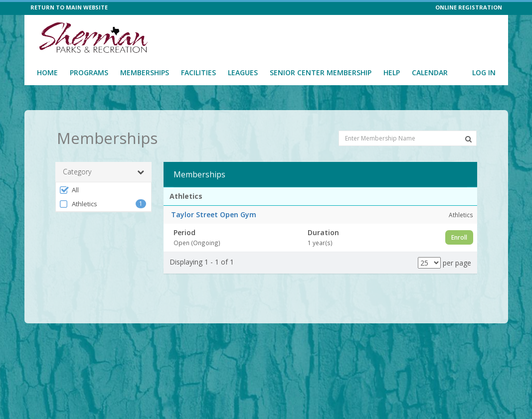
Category (104, 172)
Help (392, 72)
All (69, 190)
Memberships (145, 72)
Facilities (198, 72)
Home (47, 72)
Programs (89, 72)
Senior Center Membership (321, 72)
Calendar (430, 72)
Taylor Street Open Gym (214, 214)
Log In (484, 72)
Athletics (78, 204)
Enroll (459, 237)
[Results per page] (429, 263)
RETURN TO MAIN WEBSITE (69, 7)
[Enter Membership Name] (408, 138)
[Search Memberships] (468, 139)
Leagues (243, 72)
